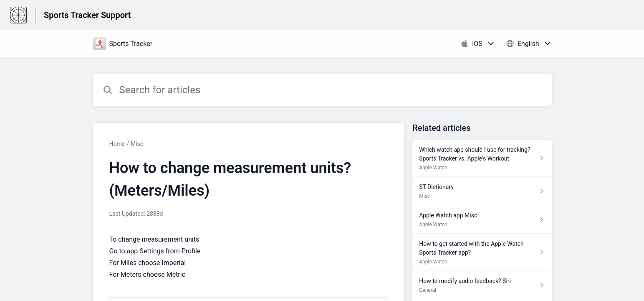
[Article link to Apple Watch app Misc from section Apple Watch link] (482, 219)
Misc (137, 144)
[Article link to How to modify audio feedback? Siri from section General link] (482, 285)
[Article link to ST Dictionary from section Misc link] (482, 191)
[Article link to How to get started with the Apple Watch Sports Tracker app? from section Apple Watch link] (482, 252)
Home (117, 144)
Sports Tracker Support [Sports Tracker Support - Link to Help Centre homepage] (87, 15)
